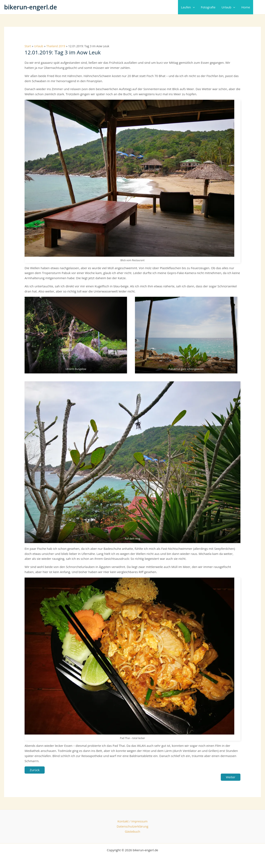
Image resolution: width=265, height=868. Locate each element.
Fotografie (208, 7)
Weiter (231, 777)
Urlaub (228, 7)
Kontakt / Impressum (133, 821)
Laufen (188, 7)
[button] (193, 7)
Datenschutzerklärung (133, 826)
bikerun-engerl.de (31, 7)
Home (246, 7)
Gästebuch (133, 831)
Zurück (35, 770)
